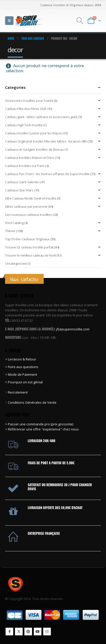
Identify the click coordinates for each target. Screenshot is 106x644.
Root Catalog (14, 223)
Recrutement (18, 392)
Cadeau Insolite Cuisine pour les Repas (33, 133)
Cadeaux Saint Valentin (22, 182)
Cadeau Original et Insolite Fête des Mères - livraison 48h (46, 141)
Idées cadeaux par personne (26, 206)
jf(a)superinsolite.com (73, 329)
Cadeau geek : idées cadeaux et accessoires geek (41, 117)
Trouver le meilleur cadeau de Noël (31, 255)
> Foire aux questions (22, 367)
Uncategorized (16, 263)
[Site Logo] (29, 20)
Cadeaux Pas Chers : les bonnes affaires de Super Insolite (47, 174)
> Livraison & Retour (21, 359)
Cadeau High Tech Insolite (24, 125)
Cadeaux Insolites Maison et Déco (30, 158)
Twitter (19, 632)
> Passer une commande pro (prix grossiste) (39, 424)
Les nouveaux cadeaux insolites (28, 215)
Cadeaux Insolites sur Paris (25, 166)
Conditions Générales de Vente (32, 402)
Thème (10, 231)
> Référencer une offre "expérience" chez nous (42, 429)
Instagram (47, 632)
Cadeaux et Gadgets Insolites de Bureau (34, 149)
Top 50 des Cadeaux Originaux (27, 239)
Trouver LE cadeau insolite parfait (29, 247)
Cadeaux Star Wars (19, 190)
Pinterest (28, 632)
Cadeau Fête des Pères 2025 (26, 109)
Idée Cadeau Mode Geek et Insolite (31, 198)
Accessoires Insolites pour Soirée (29, 101)
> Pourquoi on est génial (24, 382)
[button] (9, 21)
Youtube (38, 632)
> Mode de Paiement (21, 374)
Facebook (9, 632)
